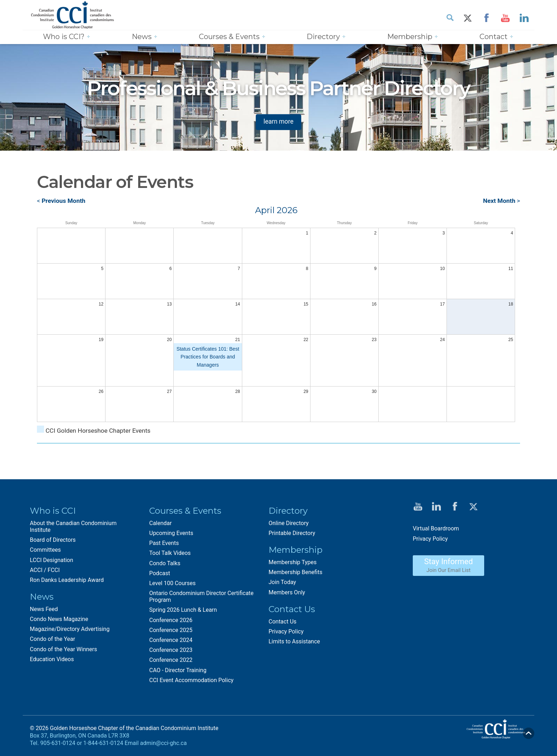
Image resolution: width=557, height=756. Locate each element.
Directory (323, 37)
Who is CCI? (64, 37)
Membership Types (293, 563)
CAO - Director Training (178, 671)
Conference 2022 (171, 661)
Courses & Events (229, 37)
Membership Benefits (295, 573)
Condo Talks (165, 564)
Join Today (282, 583)
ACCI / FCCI (45, 570)
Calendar (160, 523)
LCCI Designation (52, 560)
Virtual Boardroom (436, 529)
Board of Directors (53, 541)
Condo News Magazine (59, 620)
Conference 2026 (171, 620)
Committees (45, 550)
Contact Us (283, 622)
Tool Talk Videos (170, 554)
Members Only (287, 593)
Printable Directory (292, 533)
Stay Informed (448, 566)
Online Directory (289, 523)
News (142, 37)
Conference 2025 (171, 630)
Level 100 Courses (172, 584)
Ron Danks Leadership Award (67, 580)
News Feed (44, 609)
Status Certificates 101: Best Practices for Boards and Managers (208, 357)
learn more (278, 122)
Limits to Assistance (294, 642)
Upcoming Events (171, 533)
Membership (410, 37)
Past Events (164, 544)
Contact (494, 37)
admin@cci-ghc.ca (163, 743)
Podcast (160, 574)
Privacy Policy (286, 632)
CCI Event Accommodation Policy (191, 681)
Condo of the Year (52, 640)
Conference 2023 (171, 651)
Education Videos (52, 660)
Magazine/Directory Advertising (70, 630)
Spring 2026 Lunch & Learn (183, 611)
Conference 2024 (171, 640)
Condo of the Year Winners (63, 650)
